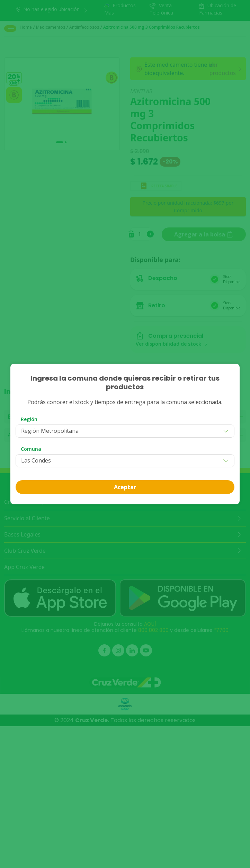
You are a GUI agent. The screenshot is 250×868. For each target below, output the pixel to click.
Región (29, 419)
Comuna (31, 449)
